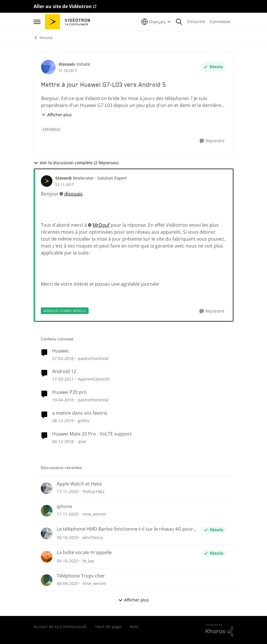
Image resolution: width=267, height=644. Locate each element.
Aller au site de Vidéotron (63, 6)
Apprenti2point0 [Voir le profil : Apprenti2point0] (94, 379)
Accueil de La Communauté (60, 627)
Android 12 (64, 371)
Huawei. (61, 351)
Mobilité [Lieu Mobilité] (43, 38)
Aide (134, 627)
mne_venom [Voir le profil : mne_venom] (94, 514)
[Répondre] (212, 141)
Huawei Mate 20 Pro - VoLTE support (92, 434)
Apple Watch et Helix (79, 484)
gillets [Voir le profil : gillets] (84, 421)
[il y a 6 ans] (63, 379)
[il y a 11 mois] (67, 583)
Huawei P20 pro (69, 392)
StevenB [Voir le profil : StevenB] (63, 178)
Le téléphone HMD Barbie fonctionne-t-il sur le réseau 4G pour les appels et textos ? (125, 529)
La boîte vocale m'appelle (84, 552)
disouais (73, 194)
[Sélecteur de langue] (156, 22)
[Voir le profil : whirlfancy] (47, 533)
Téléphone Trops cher (81, 576)
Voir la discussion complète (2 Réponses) (76, 163)
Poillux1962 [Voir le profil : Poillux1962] (94, 491)
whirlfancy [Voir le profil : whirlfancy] (93, 537)
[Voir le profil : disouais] (48, 67)
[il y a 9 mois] (67, 514)
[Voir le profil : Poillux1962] (47, 488)
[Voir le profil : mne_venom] (47, 511)
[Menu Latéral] (37, 22)
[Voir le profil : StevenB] (47, 181)
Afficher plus (56, 115)
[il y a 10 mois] (67, 561)
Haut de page (108, 627)
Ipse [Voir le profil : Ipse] (82, 441)
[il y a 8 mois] (67, 491)
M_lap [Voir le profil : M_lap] (88, 561)
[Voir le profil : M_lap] (47, 557)
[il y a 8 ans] (63, 441)
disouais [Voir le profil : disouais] (67, 64)
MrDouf (101, 225)
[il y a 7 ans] (63, 421)
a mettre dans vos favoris (80, 413)
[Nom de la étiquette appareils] (51, 130)
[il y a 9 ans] (63, 358)
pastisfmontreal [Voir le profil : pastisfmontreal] (93, 358)
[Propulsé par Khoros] (220, 630)
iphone (64, 506)
